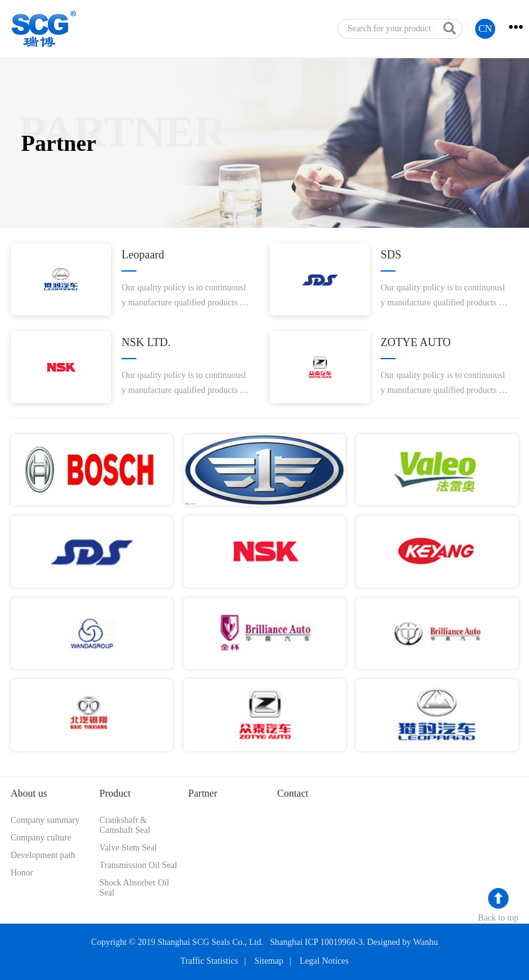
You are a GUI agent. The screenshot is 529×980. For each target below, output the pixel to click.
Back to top (499, 918)
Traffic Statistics (209, 961)
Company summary (45, 820)
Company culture (41, 838)
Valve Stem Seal (128, 848)
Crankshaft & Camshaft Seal (125, 825)
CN (485, 28)
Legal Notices (324, 961)
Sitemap (269, 961)
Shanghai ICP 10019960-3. (317, 942)
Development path (43, 855)
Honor (22, 873)
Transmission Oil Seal (138, 865)
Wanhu (425, 942)
